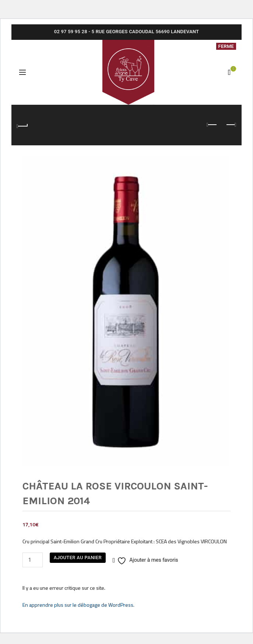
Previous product (212, 125)
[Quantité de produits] (33, 560)
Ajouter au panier (78, 558)
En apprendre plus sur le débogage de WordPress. (78, 605)
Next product (231, 125)
